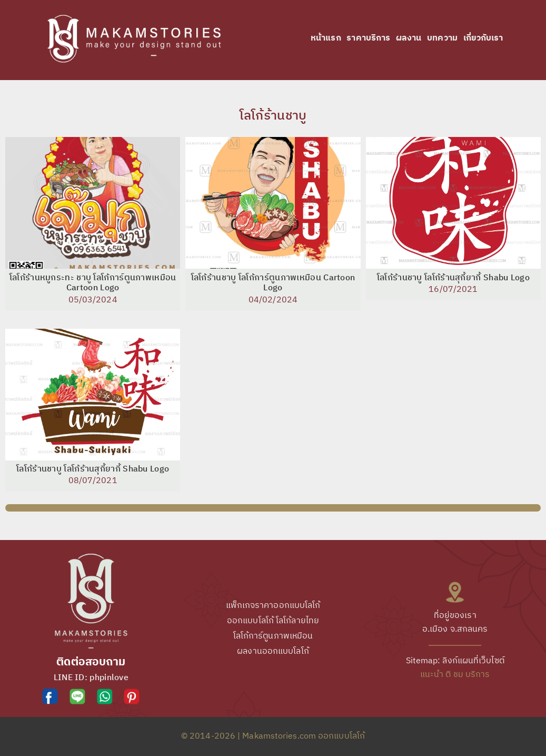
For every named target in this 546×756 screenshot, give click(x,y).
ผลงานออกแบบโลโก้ (273, 651)
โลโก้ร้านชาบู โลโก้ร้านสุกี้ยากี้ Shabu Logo (453, 278)
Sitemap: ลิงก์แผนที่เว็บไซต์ (455, 661)
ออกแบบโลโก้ (250, 621)
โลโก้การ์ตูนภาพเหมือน (273, 636)
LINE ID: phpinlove (91, 678)
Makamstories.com (279, 736)
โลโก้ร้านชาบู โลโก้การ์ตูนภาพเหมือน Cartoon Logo (273, 283)
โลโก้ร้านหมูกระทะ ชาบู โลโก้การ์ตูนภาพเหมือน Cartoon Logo (93, 283)
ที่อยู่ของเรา (455, 616)
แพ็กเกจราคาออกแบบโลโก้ (273, 606)
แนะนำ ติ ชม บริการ (455, 675)
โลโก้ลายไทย (297, 621)
